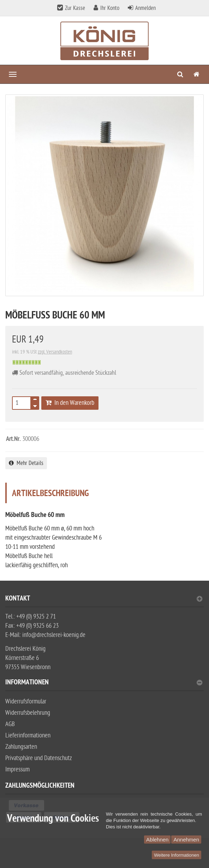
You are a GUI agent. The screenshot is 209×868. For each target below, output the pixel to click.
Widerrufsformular (26, 702)
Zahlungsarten (21, 747)
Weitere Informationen (177, 855)
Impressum (17, 769)
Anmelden (145, 8)
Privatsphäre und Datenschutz (39, 758)
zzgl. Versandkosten (55, 352)
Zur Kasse (75, 8)
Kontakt (104, 599)
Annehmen (186, 840)
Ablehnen (157, 840)
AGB (10, 724)
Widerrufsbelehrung (28, 713)
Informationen (104, 683)
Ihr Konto (110, 8)
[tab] (104, 601)
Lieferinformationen (28, 735)
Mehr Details (26, 463)
